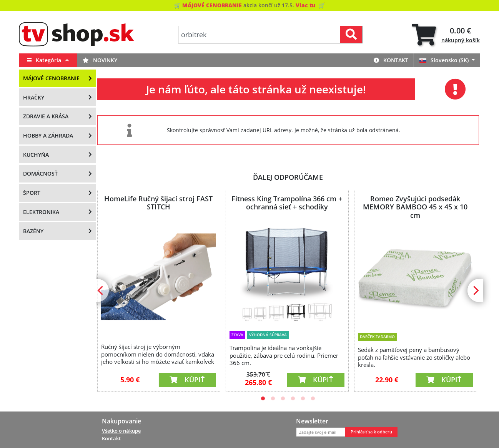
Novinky (100, 60)
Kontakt (391, 60)
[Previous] (101, 290)
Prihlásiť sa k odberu (371, 432)
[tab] (446, 35)
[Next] (475, 290)
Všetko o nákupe (121, 431)
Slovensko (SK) (445, 60)
